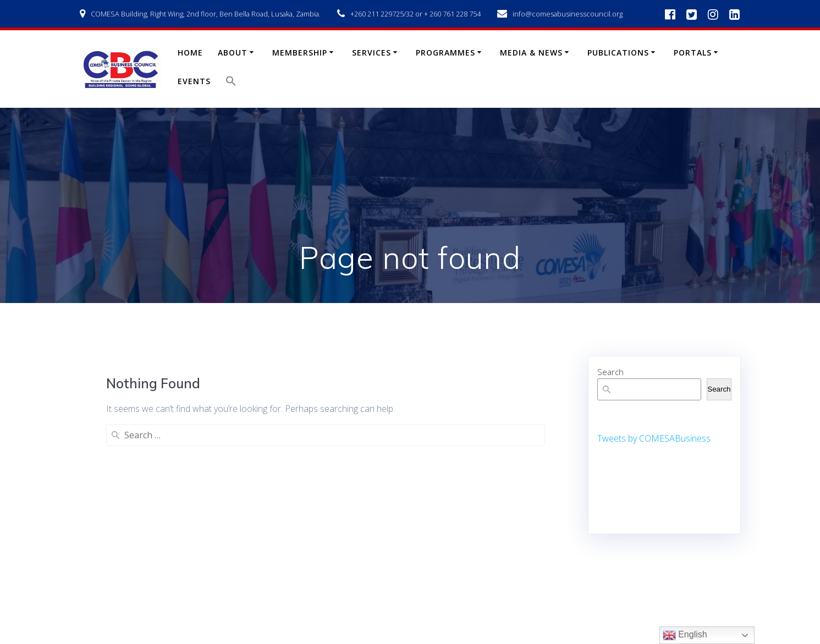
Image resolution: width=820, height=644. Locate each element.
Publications (618, 53)
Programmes (445, 53)
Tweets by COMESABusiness (654, 438)
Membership (300, 53)
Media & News (531, 53)
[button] (231, 83)
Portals (693, 53)
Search (610, 372)
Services (372, 53)
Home (190, 53)
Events (194, 81)
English (685, 635)
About (233, 53)
